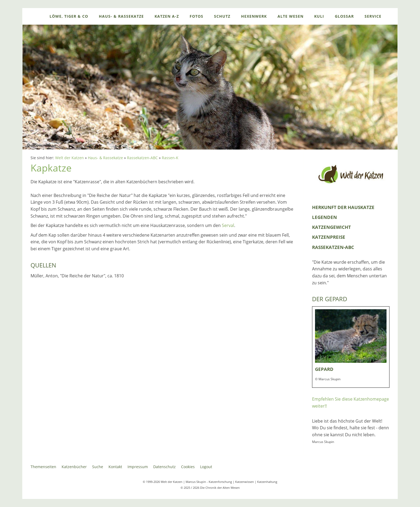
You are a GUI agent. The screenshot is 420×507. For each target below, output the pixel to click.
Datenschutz (164, 467)
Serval (228, 225)
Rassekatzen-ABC (142, 158)
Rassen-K (170, 158)
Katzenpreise (329, 237)
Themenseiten (43, 467)
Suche (98, 467)
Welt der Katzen (70, 158)
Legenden (325, 217)
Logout (206, 467)
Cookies (188, 467)
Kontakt (115, 467)
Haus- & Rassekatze (105, 158)
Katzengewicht (331, 227)
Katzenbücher (74, 467)
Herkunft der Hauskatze (343, 207)
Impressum (138, 467)
